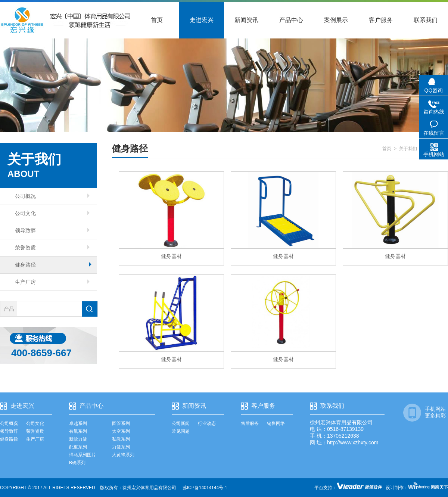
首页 (157, 20)
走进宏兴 (202, 20)
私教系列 (121, 439)
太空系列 (121, 431)
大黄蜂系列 (123, 455)
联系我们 (426, 20)
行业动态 (207, 423)
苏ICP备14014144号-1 (205, 488)
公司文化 (52, 213)
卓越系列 (78, 423)
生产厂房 (52, 282)
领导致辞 (52, 230)
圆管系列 (121, 423)
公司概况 (52, 196)
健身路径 (53, 265)
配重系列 (78, 447)
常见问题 (181, 431)
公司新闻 (181, 423)
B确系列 (77, 463)
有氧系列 (78, 431)
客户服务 (381, 20)
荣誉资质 (52, 248)
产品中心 (291, 20)
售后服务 (250, 423)
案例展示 (336, 20)
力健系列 (121, 447)
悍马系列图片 (83, 455)
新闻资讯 (246, 20)
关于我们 (408, 149)
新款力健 (78, 439)
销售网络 (276, 423)
